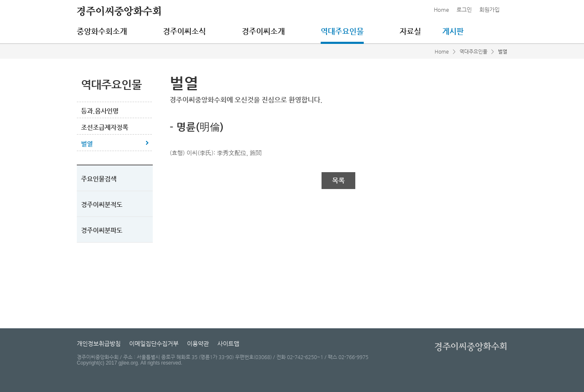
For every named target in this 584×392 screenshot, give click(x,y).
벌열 (87, 144)
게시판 (453, 31)
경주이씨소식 (184, 31)
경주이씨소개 (263, 31)
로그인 (464, 9)
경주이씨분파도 (102, 230)
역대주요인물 (342, 31)
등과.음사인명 (100, 111)
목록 (338, 180)
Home (441, 9)
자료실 (410, 31)
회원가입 (489, 9)
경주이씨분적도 (102, 204)
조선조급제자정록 (105, 127)
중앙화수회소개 (102, 31)
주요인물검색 (99, 179)
